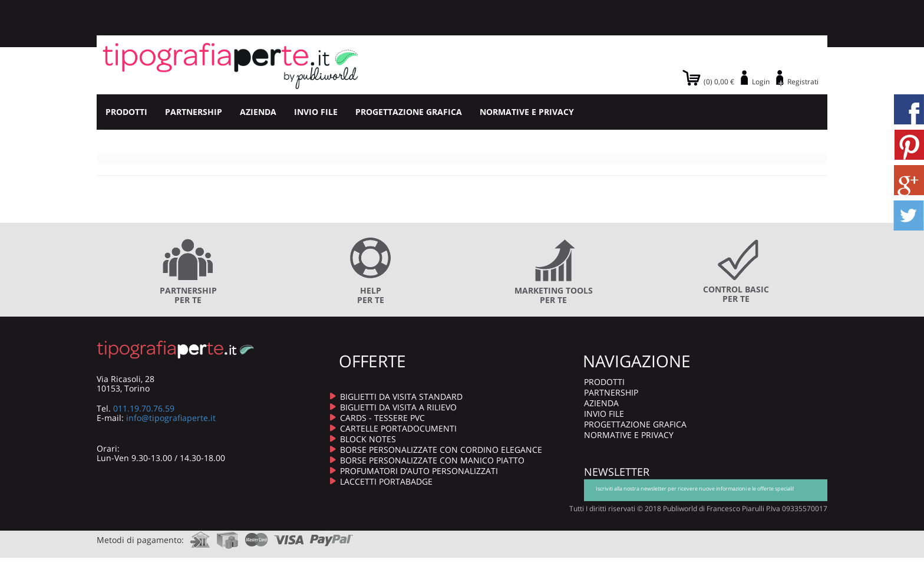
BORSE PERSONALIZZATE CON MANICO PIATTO (432, 460)
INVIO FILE (316, 112)
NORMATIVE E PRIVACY (527, 112)
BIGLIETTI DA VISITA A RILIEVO (398, 407)
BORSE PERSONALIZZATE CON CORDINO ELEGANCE (441, 450)
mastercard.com (256, 536)
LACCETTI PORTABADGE (386, 481)
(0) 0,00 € (719, 82)
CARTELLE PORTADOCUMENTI (398, 428)
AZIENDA (258, 112)
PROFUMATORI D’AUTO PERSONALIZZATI (419, 471)
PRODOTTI (126, 112)
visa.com (289, 536)
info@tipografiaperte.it (171, 418)
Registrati (803, 82)
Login (761, 82)
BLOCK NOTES (368, 439)
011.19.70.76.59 (144, 408)
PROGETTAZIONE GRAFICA (409, 112)
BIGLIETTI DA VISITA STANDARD (401, 396)
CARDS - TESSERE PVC (382, 418)
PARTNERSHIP (194, 112)
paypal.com (332, 536)
